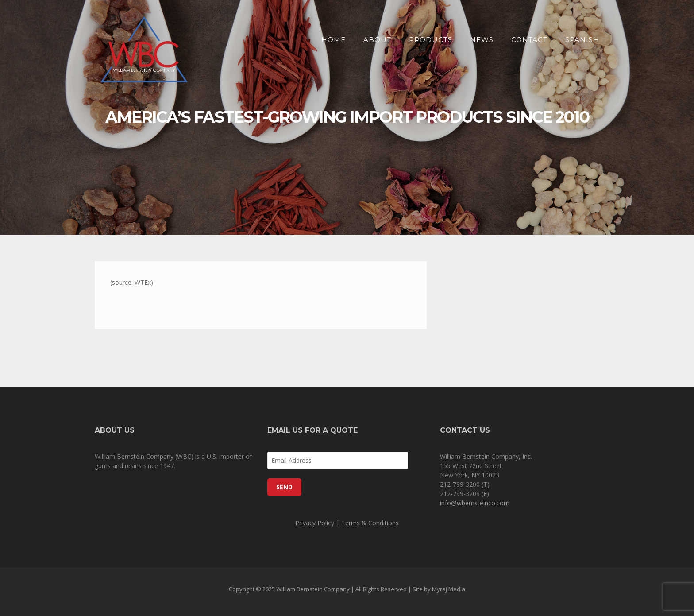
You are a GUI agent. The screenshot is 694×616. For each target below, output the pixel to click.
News (482, 40)
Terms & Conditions (370, 523)
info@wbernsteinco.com (475, 503)
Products (431, 40)
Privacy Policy (315, 523)
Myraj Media (449, 589)
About (377, 40)
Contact (529, 40)
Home (334, 40)
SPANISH (582, 40)
